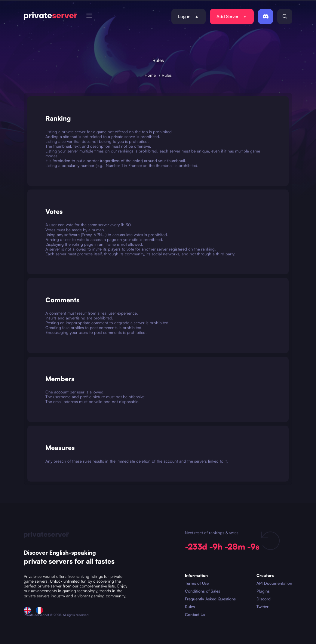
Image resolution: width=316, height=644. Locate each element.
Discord (264, 599)
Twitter (262, 607)
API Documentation (274, 583)
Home (150, 75)
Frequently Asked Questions (210, 599)
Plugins (263, 591)
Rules (167, 75)
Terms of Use (197, 583)
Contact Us (195, 615)
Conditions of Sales (202, 591)
